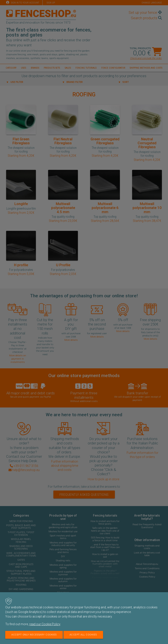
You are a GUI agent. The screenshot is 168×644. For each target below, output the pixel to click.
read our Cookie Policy (45, 624)
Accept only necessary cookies (34, 635)
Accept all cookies (83, 635)
